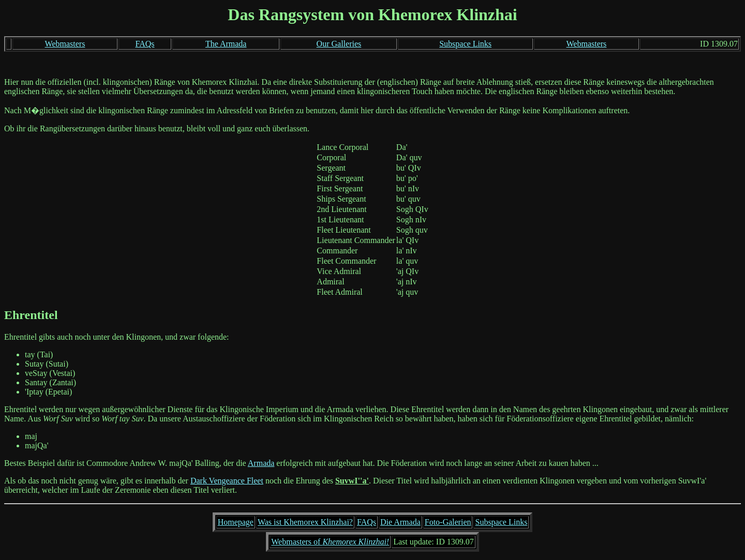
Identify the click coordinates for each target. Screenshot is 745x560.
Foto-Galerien (448, 522)
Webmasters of (330, 542)
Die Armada (400, 522)
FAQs (145, 44)
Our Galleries (339, 44)
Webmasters (65, 44)
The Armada (226, 44)
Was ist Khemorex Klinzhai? (305, 522)
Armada (261, 463)
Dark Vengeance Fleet (227, 481)
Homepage (236, 522)
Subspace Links (465, 44)
